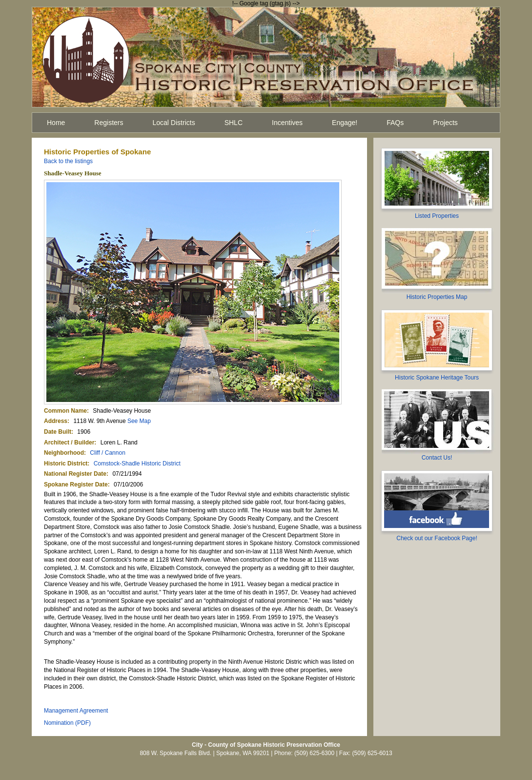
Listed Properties (437, 216)
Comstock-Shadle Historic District (137, 464)
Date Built (58, 432)
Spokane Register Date (76, 485)
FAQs (395, 123)
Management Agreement (76, 711)
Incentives (287, 123)
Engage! (345, 123)
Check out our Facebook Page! (437, 538)
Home (56, 123)
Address (56, 421)
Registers (109, 123)
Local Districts (174, 123)
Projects (445, 123)
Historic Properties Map (437, 297)
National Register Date (75, 474)
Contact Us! (437, 458)
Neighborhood (64, 453)
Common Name (65, 411)
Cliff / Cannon (108, 453)
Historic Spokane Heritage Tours (437, 378)
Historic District (66, 464)
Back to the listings (68, 161)
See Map (139, 421)
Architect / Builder (69, 443)
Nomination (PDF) (67, 723)
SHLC (234, 123)
